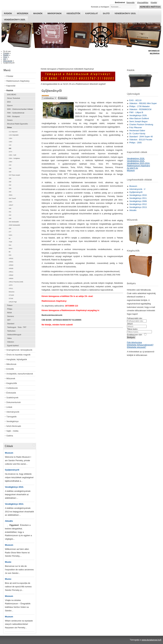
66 (10, 238)
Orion (9, 127)
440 (10, 208)
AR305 (11, 268)
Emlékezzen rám (134, 335)
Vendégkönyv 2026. (136, 158)
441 (10, 212)
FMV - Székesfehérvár (16, 113)
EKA (9, 102)
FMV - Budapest (13, 116)
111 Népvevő (13, 132)
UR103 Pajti (13, 302)
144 (10, 145)
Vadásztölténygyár (14, 335)
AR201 (11, 258)
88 (10, 252)
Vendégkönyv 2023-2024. (138, 163)
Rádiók (8, 13)
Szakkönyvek (12, 398)
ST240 (11, 298)
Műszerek (23, 13)
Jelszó (130, 324)
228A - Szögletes (14, 158)
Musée (8, 562)
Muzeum (9, 617)
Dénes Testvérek (14, 98)
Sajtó (106, 13)
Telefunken (11, 331)
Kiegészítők (73, 13)
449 (10, 218)
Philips (10, 309)
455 (10, 228)
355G (11, 195)
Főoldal (10, 76)
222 (10, 148)
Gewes (10, 120)
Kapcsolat (92, 13)
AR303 (11, 265)
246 (10, 168)
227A (11, 152)
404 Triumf (12, 198)
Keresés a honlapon (100, 7)
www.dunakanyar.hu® (152, 640)
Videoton (11, 342)
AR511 (11, 272)
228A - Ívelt (12, 155)
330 (10, 182)
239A (11, 162)
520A (11, 235)
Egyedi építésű (13, 346)
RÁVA (9, 313)
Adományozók (13, 412)
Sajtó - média (12, 431)
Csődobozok (12, 388)
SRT (9, 320)
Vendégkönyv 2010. (14, 487)
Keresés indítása (150, 7)
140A (11, 142)
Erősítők (10, 369)
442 (10, 215)
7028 (10, 242)
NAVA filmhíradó (14, 426)
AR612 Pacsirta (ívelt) (16, 282)
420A (11, 202)
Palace (10, 305)
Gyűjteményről (12, 470)
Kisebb (154, 2)
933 (10, 255)
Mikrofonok (55, 13)
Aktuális (9, 521)
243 (10, 165)
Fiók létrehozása (134, 342)
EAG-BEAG (12, 95)
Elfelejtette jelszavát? (136, 347)
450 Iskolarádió (14, 222)
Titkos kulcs (132, 329)
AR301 (11, 262)
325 (10, 178)
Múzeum (9, 596)
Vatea (9, 338)
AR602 (11, 275)
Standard (11, 324)
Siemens (11, 316)
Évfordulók (11, 393)
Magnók (38, 13)
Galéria (10, 436)
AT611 (11, 288)
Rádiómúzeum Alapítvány (18, 81)
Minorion (12, 292)
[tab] (35, 444)
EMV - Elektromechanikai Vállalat (20, 109)
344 (10, 192)
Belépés (131, 337)
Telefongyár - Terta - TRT (17, 327)
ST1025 (11, 295)
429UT (11, 205)
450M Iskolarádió (14, 225)
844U (11, 248)
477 (10, 232)
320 (10, 172)
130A (11, 138)
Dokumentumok (14, 402)
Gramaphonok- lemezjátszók (19, 350)
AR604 (11, 278)
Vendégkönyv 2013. (14, 504)
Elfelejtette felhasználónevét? (140, 345)
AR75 (11, 285)
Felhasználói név (135, 318)
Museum (9, 453)
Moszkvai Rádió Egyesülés (18, 124)
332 (10, 185)
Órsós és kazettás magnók (18, 355)
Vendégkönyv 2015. (125, 13)
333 (10, 188)
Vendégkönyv (12, 421)
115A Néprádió (14, 135)
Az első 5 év (132, 168)
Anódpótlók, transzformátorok (20, 374)
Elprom (10, 105)
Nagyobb (130, 2)
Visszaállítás (143, 2)
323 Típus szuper (14, 175)
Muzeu (8, 579)
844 (10, 245)
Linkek (9, 407)
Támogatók (11, 417)
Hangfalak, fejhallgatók (17, 359)
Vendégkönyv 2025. (15, 20)
